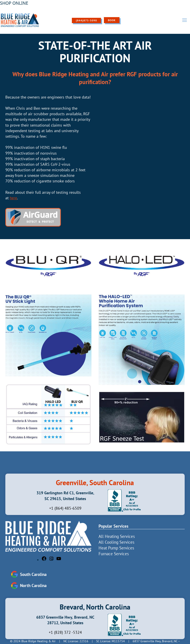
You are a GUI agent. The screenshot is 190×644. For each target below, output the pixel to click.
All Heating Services (117, 536)
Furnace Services (114, 553)
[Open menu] (184, 20)
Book (112, 20)
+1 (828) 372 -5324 (65, 632)
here (14, 198)
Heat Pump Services (116, 548)
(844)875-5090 (86, 20)
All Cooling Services (116, 542)
